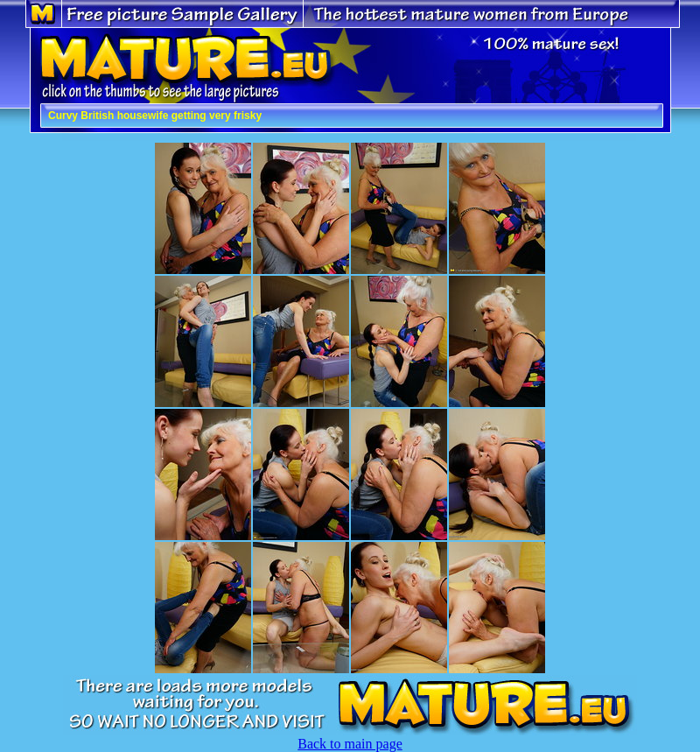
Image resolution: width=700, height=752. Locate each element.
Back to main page (350, 744)
